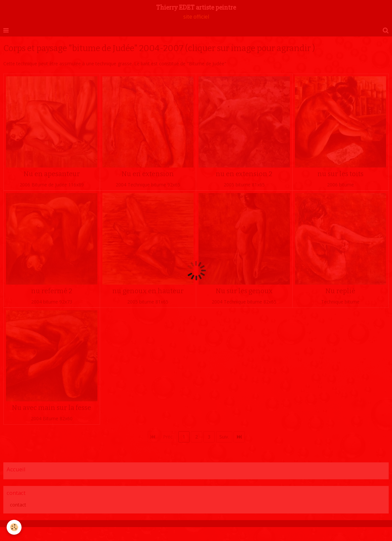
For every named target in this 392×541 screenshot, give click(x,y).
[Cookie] (14, 527)
